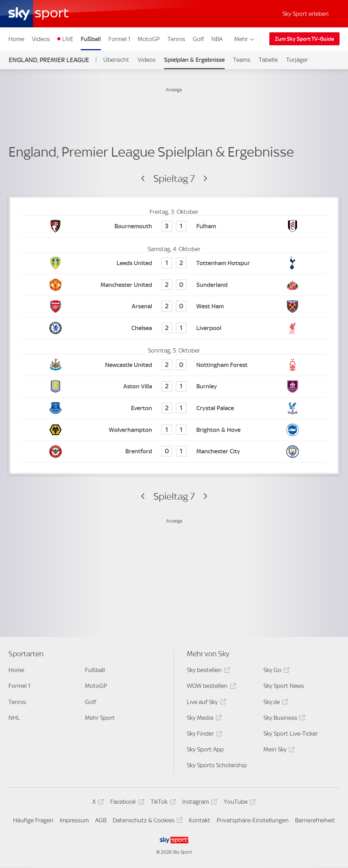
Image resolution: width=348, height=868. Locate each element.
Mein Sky (278, 751)
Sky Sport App (205, 749)
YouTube (239, 803)
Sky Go (275, 671)
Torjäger (297, 60)
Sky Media (203, 719)
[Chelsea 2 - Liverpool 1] (174, 328)
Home (16, 39)
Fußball (91, 39)
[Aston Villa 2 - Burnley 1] (174, 387)
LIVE (68, 39)
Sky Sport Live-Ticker (291, 734)
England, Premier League (49, 60)
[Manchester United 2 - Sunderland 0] (174, 285)
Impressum (74, 820)
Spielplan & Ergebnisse (194, 60)
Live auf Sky (205, 703)
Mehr (245, 39)
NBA (217, 39)
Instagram (199, 803)
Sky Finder (203, 735)
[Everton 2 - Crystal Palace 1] (174, 409)
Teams (242, 60)
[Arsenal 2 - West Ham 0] (174, 307)
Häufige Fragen (33, 820)
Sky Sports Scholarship (217, 765)
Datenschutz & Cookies (147, 821)
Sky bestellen (207, 671)
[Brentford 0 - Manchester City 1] (174, 452)
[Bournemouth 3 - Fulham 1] (174, 226)
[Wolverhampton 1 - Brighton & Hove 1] (174, 430)
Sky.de (275, 703)
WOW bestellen (210, 687)
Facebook (126, 803)
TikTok (162, 803)
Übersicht (116, 60)
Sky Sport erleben (306, 14)
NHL (14, 718)
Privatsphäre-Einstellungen (253, 820)
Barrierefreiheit (315, 820)
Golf (198, 39)
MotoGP (149, 39)
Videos (41, 39)
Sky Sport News (284, 686)
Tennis (176, 39)
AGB (101, 820)
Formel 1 (119, 39)
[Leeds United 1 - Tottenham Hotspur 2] (174, 264)
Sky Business (283, 719)
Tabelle (268, 60)
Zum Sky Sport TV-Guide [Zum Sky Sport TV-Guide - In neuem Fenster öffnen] (304, 39)
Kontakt (200, 820)
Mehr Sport (100, 718)
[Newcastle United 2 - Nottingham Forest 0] (174, 365)
